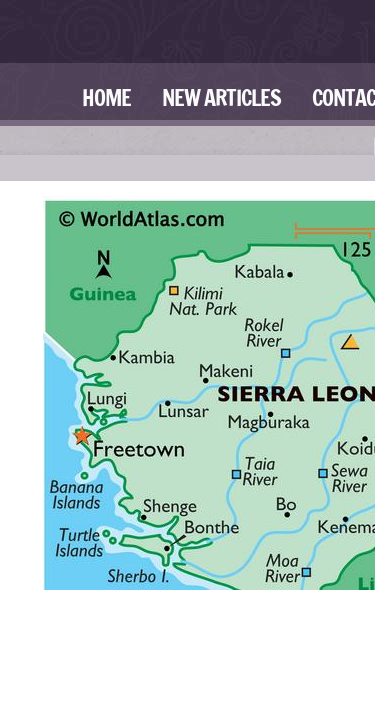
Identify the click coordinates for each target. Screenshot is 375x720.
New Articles (221, 97)
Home (106, 97)
